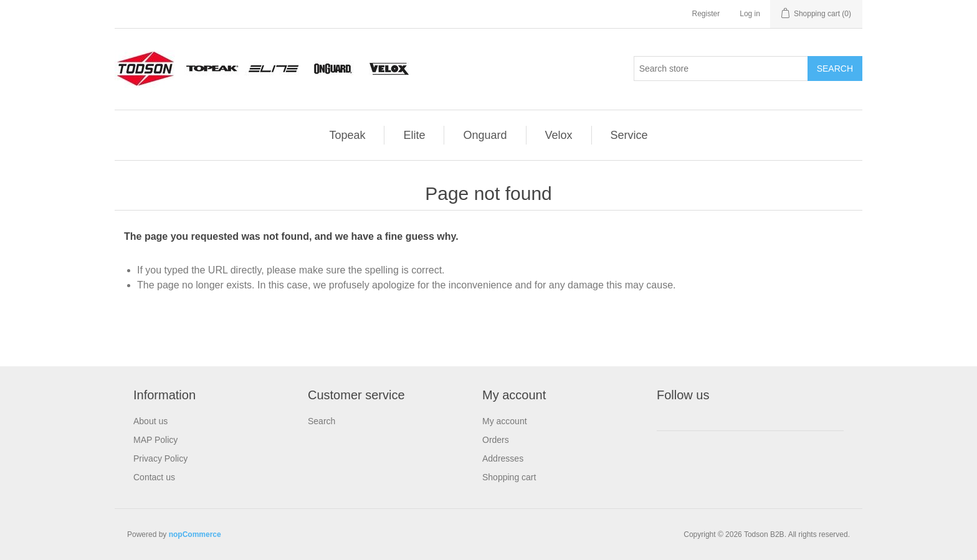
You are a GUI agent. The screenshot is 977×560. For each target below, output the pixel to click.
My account (505, 421)
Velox (559, 135)
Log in (750, 14)
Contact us (154, 477)
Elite (414, 135)
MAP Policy (155, 440)
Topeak (347, 135)
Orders (496, 440)
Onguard (485, 135)
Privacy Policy (160, 458)
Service (629, 135)
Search (322, 421)
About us (150, 421)
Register (706, 14)
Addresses (503, 458)
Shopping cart (509, 477)
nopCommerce (195, 534)
